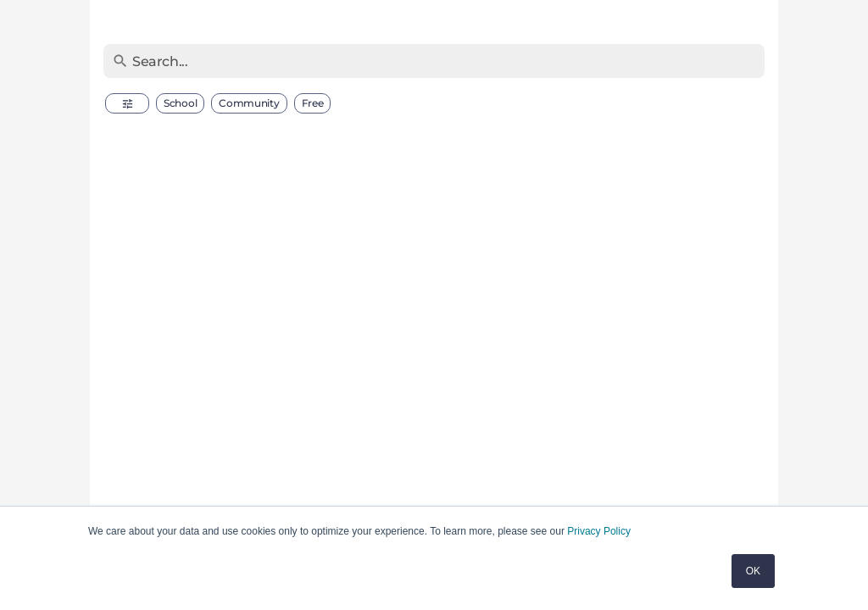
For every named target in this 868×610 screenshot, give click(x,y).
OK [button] (753, 571)
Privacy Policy (599, 531)
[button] (127, 103)
